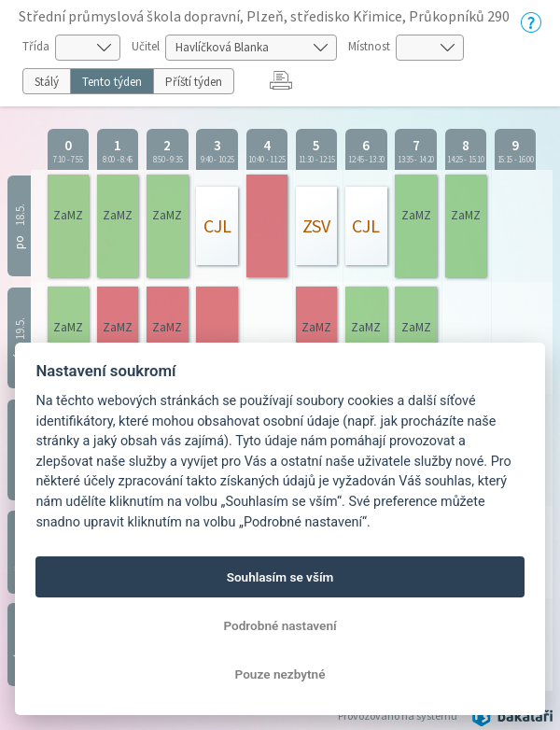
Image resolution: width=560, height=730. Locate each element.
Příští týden (194, 82)
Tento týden (112, 82)
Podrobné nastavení (280, 625)
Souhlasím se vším (280, 577)
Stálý (47, 82)
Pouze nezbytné (280, 674)
